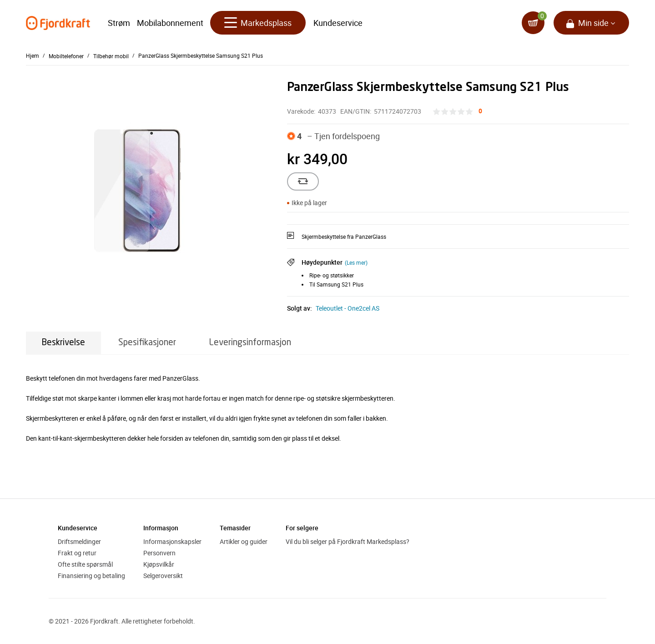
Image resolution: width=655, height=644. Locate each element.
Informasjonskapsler (172, 541)
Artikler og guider (244, 541)
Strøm (119, 23)
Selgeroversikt (163, 576)
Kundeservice (338, 23)
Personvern (159, 553)
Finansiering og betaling (91, 576)
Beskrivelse (63, 343)
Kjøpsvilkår (159, 564)
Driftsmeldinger (79, 541)
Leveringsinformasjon (250, 343)
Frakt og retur (77, 553)
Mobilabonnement (170, 23)
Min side (593, 23)
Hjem (33, 55)
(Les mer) (356, 262)
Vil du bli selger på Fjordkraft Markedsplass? (348, 541)
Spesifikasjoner (147, 343)
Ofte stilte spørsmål (85, 564)
